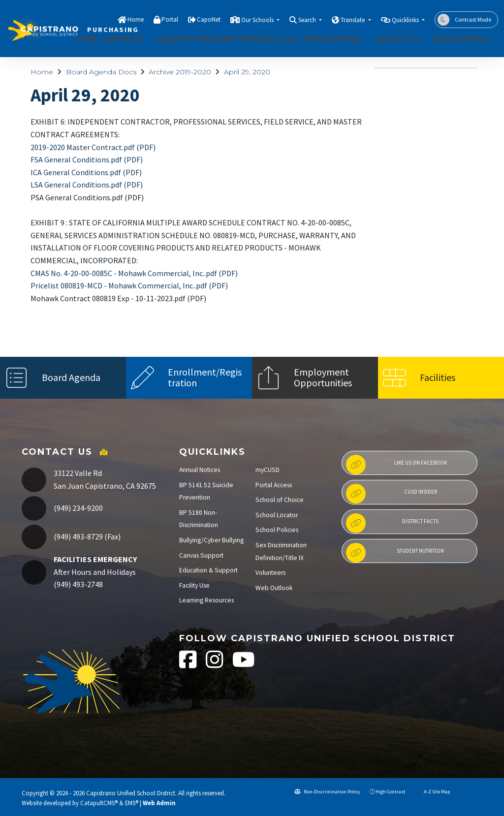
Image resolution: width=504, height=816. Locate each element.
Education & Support (208, 570)
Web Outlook (274, 588)
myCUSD (268, 470)
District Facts (392, 523)
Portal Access (274, 485)
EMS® (132, 803)
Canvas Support (201, 555)
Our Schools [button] (258, 20)
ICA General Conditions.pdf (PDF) (86, 172)
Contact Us (398, 39)
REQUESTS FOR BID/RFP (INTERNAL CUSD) (221, 39)
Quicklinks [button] (406, 20)
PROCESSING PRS (333, 39)
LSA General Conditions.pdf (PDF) (87, 185)
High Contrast (391, 792)
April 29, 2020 (247, 72)
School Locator (277, 515)
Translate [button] (353, 20)
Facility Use (194, 585)
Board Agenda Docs (101, 72)
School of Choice (280, 500)
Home (136, 19)
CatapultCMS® (99, 803)
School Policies (277, 530)
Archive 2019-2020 (180, 72)
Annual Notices (200, 470)
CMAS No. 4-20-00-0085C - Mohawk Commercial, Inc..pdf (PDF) (134, 273)
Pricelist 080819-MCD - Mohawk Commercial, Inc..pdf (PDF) (129, 285)
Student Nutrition (395, 553)
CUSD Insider (392, 494)
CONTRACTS (125, 39)
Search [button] (308, 20)
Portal (170, 19)
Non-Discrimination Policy (327, 792)
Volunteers (270, 573)
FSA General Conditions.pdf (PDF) (87, 159)
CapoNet (209, 19)
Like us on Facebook (396, 465)
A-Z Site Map (432, 792)
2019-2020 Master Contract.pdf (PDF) (93, 147)
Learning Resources (206, 600)
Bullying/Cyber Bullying (211, 540)
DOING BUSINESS (462, 39)
